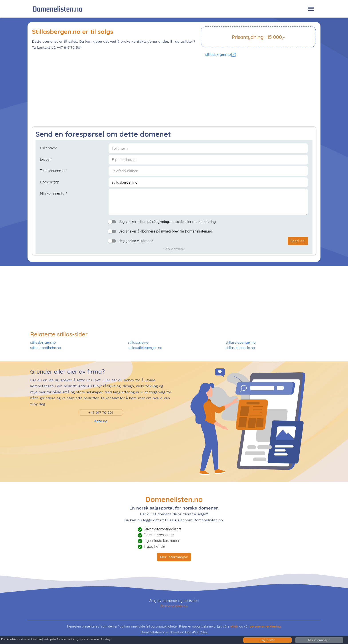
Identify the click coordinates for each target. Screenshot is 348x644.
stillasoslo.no (138, 342)
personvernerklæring (265, 626)
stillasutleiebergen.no (145, 348)
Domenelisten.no (57, 9)
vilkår (234, 626)
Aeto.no (101, 421)
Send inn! (298, 241)
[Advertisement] (165, 93)
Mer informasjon (174, 557)
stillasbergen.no (221, 54)
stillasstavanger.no (241, 342)
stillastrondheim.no (46, 348)
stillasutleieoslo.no (240, 348)
